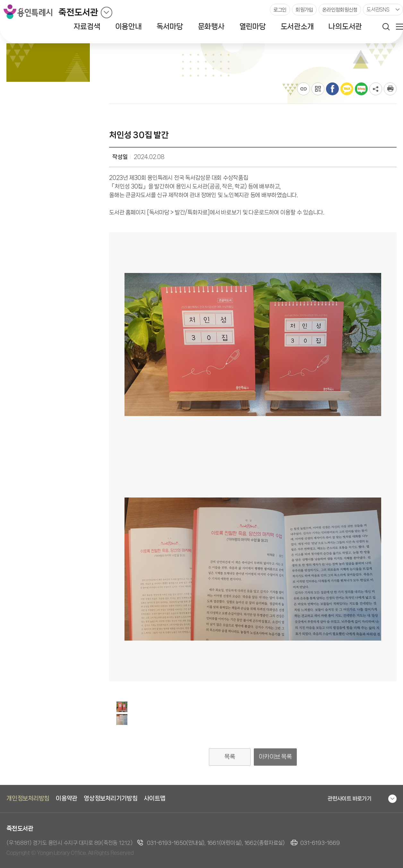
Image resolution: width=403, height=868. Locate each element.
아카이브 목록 (275, 757)
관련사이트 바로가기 (350, 798)
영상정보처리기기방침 (111, 798)
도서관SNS (378, 9)
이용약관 (67, 798)
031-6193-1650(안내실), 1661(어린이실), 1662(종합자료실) (216, 843)
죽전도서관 (78, 12)
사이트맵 (155, 798)
